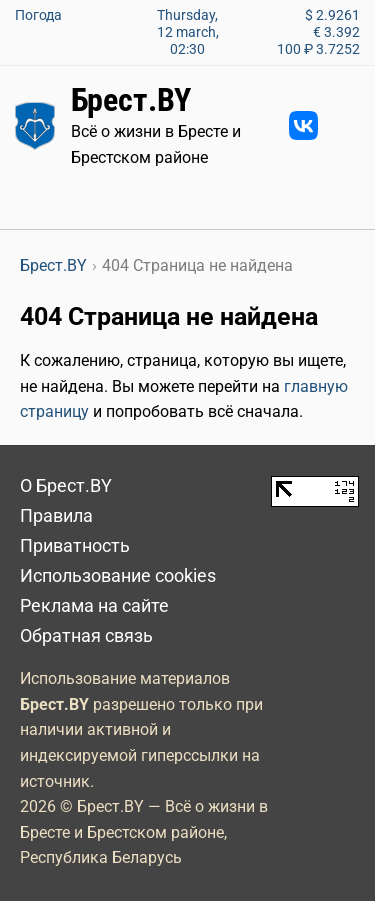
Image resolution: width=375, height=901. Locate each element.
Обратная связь (86, 636)
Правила (56, 516)
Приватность (75, 546)
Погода (38, 15)
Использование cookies (118, 576)
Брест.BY (131, 100)
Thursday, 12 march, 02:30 (188, 32)
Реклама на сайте (94, 606)
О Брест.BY (66, 486)
